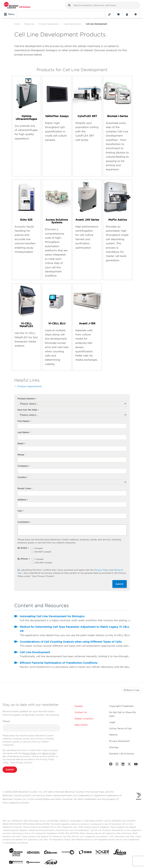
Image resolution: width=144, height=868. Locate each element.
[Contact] (109, 14)
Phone (21, 455)
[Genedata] (68, 853)
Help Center (81, 725)
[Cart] (118, 14)
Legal (112, 722)
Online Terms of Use (120, 728)
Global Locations (84, 719)
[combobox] (103, 5)
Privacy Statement (119, 741)
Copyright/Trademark (121, 706)
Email (21, 444)
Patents (113, 735)
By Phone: (24, 559)
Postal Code (25, 489)
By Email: (23, 548)
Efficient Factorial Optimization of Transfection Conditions (59, 663)
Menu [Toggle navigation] (9, 14)
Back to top (131, 690)
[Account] (127, 14)
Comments (24, 522)
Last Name (24, 432)
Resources (29, 24)
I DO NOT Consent (42, 552)
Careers (79, 706)
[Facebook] (111, 765)
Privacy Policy (101, 570)
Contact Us (81, 712)
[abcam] (33, 853)
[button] (69, 5)
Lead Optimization (72, 24)
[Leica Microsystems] (120, 853)
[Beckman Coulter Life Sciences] (17, 5)
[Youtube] (136, 765)
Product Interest (27, 399)
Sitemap (114, 747)
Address (23, 500)
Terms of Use (49, 753)
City (21, 511)
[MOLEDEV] (16, 863)
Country (23, 477)
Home (17, 24)
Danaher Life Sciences (122, 754)
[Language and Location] (136, 14)
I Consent (38, 548)
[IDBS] (85, 853)
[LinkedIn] (123, 765)
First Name (24, 421)
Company (24, 466)
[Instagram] (117, 765)
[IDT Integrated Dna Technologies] (103, 853)
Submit (120, 584)
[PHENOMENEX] (33, 863)
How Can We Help (28, 410)
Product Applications (49, 24)
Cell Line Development (35, 652)
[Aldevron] (51, 853)
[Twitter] (129, 765)
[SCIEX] (51, 863)
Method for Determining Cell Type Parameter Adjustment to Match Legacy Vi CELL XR (75, 629)
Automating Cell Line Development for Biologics (52, 616)
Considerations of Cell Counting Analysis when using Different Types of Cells (71, 642)
